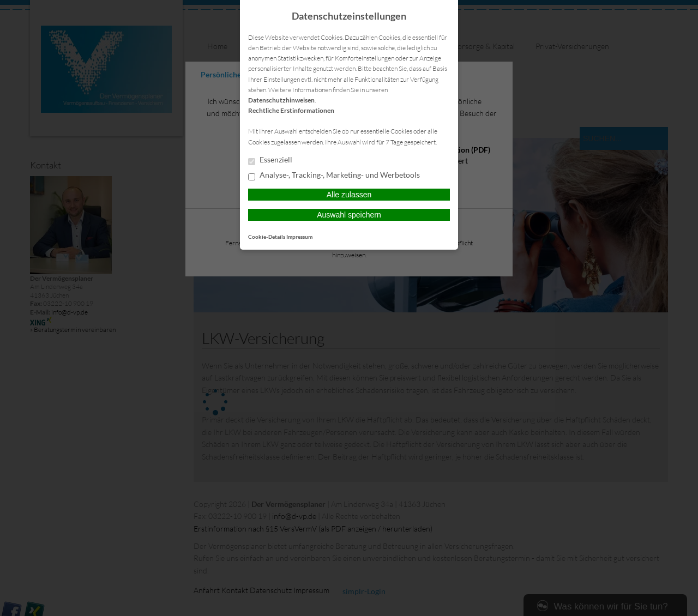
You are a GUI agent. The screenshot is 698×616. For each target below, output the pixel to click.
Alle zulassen (349, 195)
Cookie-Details (267, 237)
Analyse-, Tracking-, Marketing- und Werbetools (334, 176)
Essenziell (270, 160)
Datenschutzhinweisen (281, 100)
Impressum (299, 237)
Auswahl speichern (349, 215)
